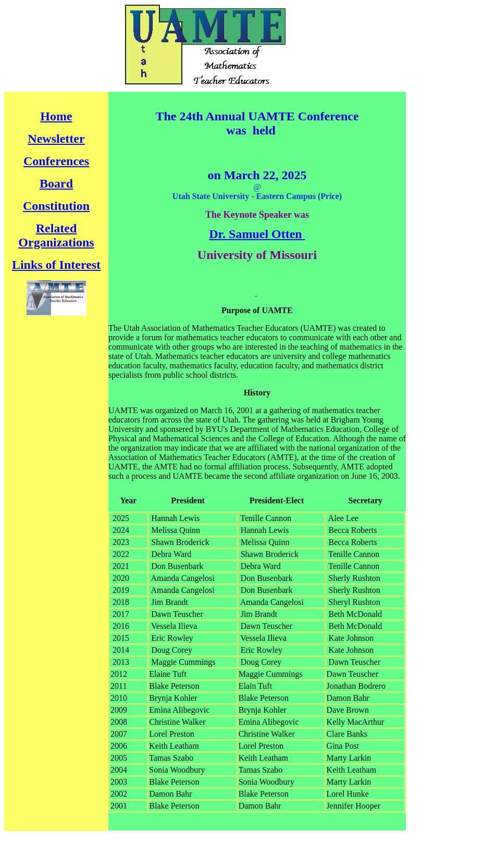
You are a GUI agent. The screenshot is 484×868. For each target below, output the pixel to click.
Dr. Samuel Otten (257, 234)
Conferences (56, 161)
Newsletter (56, 139)
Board (56, 183)
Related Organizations (56, 235)
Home (56, 116)
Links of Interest (56, 265)
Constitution (56, 206)
